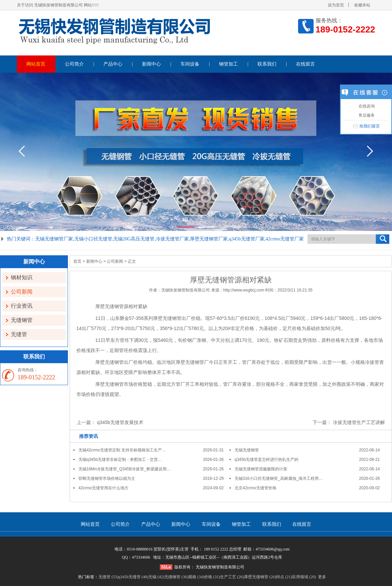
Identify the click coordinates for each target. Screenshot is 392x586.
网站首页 (36, 64)
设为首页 (336, 5)
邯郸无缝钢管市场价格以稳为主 (107, 478)
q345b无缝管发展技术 (120, 422)
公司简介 (74, 64)
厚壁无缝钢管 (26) (260, 577)
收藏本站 (362, 5)
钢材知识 (22, 277)
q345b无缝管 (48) (133, 577)
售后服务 (366, 115)
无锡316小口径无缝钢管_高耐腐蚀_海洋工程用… (279, 478)
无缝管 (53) (108, 577)
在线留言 (305, 64)
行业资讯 (22, 306)
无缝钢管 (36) (176, 577)
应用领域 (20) (304, 577)
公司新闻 (22, 292)
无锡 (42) (156, 577)
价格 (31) (212, 577)
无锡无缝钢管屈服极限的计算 (261, 469)
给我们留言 (370, 126)
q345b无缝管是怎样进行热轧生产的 (266, 460)
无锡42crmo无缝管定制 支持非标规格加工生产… (122, 450)
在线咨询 (366, 106)
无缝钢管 (22, 320)
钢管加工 (228, 64)
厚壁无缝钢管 (109, 306)
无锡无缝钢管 (247, 450)
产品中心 (113, 64)
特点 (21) (284, 577)
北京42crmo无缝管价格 (255, 488)
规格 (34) (196, 577)
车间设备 (190, 64)
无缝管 (19, 334)
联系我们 (267, 64)
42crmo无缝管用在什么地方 (103, 488)
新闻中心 (151, 64)
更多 (322, 577)
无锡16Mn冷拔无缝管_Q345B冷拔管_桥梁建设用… (125, 469)
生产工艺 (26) (232, 577)
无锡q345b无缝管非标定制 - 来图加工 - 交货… (120, 460)
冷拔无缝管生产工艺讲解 (359, 422)
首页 (77, 261)
